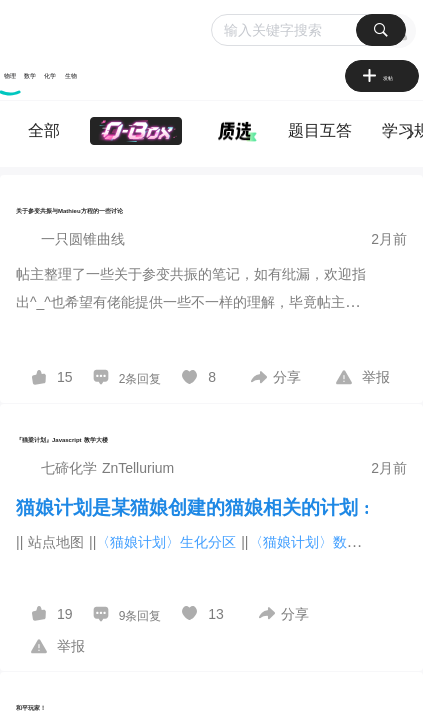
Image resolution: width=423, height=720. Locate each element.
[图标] (372, 78)
